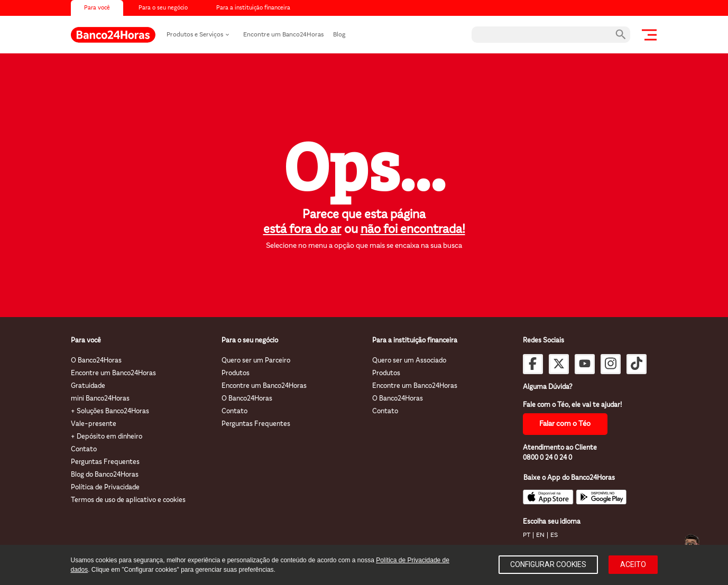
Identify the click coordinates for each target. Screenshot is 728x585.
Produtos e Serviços (195, 35)
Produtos (236, 373)
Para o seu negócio (163, 8)
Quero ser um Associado (409, 361)
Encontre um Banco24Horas (283, 35)
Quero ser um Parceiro (256, 361)
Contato (84, 449)
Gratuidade (88, 386)
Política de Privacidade (105, 487)
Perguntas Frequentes (105, 462)
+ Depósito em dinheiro (107, 437)
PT (527, 535)
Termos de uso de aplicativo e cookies (128, 500)
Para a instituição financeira (253, 8)
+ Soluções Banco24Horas (110, 411)
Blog (339, 35)
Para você (97, 8)
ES (554, 535)
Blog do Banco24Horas (105, 475)
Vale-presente (94, 424)
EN (540, 535)
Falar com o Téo (565, 424)
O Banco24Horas (96, 361)
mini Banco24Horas (100, 399)
